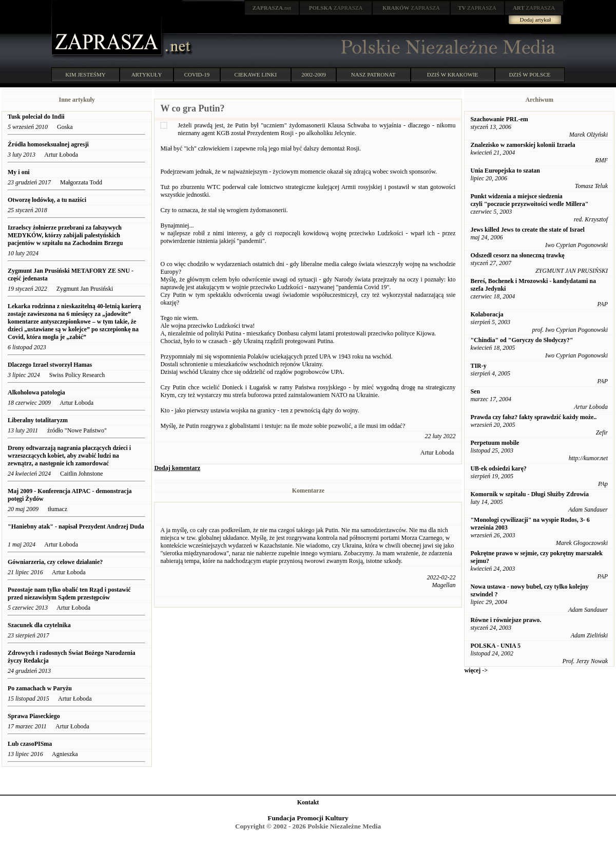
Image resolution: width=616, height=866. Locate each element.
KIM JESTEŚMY (85, 74)
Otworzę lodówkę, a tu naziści (47, 200)
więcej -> (476, 670)
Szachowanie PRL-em (499, 119)
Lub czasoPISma (30, 744)
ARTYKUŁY (147, 74)
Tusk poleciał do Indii (36, 117)
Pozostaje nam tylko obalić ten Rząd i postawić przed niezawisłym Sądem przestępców (69, 594)
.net (272, 8)
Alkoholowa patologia (36, 392)
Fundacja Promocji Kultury (308, 818)
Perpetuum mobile (495, 443)
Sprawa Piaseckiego (34, 716)
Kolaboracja (487, 314)
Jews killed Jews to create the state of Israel (527, 230)
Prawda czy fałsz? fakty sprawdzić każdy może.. (533, 417)
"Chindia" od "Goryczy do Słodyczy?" (522, 340)
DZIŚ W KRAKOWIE (453, 74)
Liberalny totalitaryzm (38, 420)
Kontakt (308, 802)
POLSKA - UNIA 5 (495, 646)
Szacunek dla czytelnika (39, 625)
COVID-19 (197, 74)
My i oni (19, 172)
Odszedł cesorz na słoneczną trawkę (517, 255)
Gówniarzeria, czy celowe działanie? (55, 562)
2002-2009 (314, 74)
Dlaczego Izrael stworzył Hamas (50, 365)
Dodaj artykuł (536, 20)
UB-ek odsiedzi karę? (498, 468)
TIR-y (478, 366)
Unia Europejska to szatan (505, 171)
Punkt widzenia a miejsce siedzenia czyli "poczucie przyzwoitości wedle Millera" (529, 200)
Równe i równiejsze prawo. (506, 620)
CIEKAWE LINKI (256, 74)
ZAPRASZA (336, 8)
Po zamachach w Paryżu (40, 688)
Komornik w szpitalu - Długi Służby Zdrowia (529, 494)
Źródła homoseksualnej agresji (48, 144)
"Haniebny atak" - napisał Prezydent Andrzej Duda (76, 526)
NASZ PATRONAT (373, 74)
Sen (475, 391)
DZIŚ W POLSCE (530, 74)
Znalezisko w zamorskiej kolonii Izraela (523, 145)
